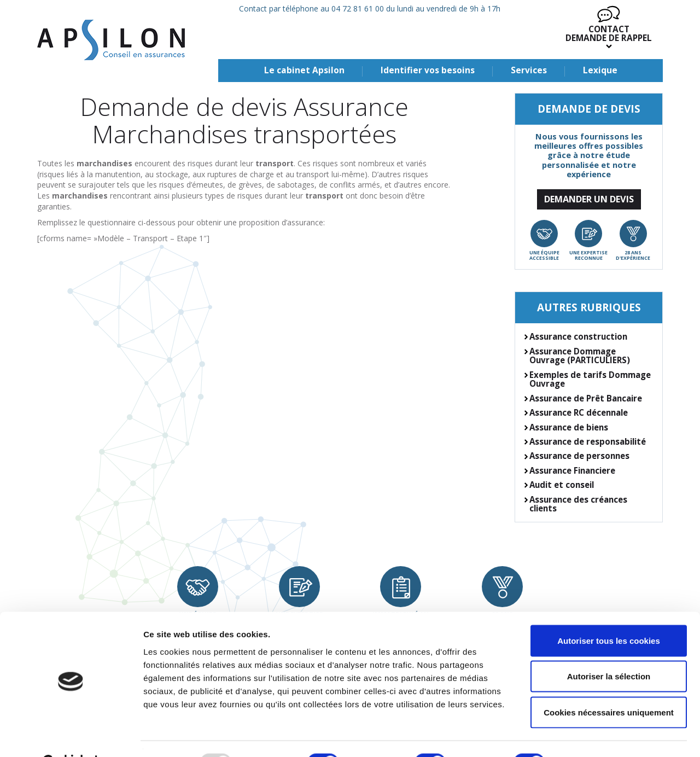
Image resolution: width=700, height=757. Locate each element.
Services (529, 70)
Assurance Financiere (572, 470)
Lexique (600, 70)
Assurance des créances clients (578, 504)
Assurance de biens (569, 427)
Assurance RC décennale (579, 412)
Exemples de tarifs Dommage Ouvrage (590, 379)
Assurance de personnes (579, 456)
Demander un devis (589, 199)
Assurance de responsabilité (588, 441)
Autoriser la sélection (609, 650)
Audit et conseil (562, 485)
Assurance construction (578, 336)
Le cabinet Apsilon (304, 70)
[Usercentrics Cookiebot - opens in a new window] (71, 736)
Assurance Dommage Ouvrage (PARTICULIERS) (580, 356)
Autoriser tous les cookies (609, 613)
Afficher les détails (602, 735)
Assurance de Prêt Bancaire (586, 398)
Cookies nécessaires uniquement (609, 685)
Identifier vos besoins (428, 70)
